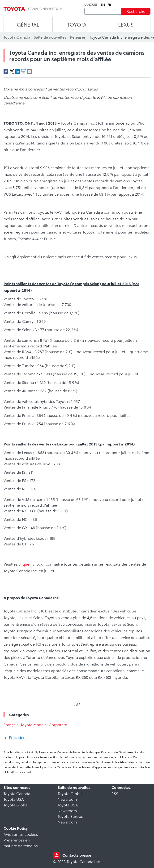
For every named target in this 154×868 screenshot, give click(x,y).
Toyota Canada (17, 793)
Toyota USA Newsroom (68, 807)
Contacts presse (77, 855)
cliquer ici (27, 564)
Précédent (18, 737)
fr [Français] (109, 4)
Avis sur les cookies (21, 834)
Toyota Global (16, 805)
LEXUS (126, 24)
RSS (115, 793)
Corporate (58, 724)
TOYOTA (77, 24)
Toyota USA (14, 799)
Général (28, 24)
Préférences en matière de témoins (21, 843)
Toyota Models (34, 724)
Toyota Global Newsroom (70, 796)
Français (11, 724)
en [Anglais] (103, 4)
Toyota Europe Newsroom (70, 819)
